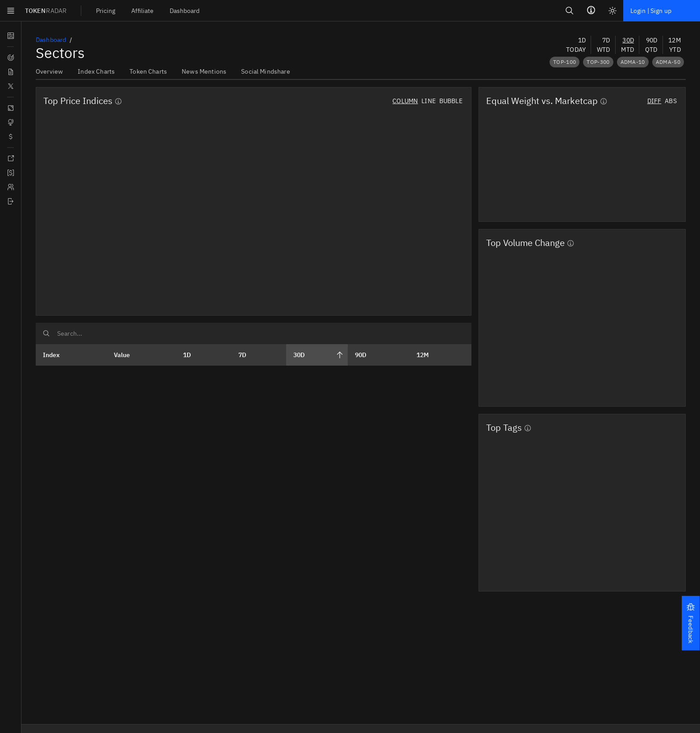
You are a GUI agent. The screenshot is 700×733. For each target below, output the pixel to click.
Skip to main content (33, 449)
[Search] (12, 515)
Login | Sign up (44, 553)
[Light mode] (12, 552)
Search (13, 504)
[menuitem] (32, 473)
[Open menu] (73, 448)
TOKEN (28, 458)
